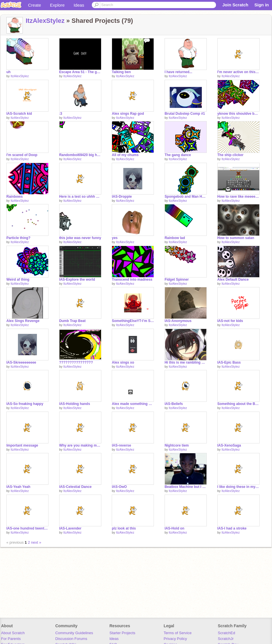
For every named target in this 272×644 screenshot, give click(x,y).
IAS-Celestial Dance (76, 487)
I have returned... (178, 72)
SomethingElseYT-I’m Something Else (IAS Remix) (133, 321)
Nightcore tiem (177, 445)
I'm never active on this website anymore (239, 72)
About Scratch (13, 633)
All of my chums (125, 155)
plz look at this (124, 528)
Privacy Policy (175, 639)
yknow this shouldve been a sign (239, 114)
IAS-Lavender (70, 528)
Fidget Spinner (177, 280)
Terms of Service (178, 633)
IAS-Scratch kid (19, 114)
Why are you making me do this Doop (80, 445)
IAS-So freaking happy (25, 404)
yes (115, 238)
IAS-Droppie (122, 197)
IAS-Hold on (175, 528)
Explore (57, 5)
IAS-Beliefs (174, 404)
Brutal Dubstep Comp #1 (185, 114)
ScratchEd (226, 633)
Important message (22, 445)
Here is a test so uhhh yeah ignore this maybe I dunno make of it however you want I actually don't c (80, 197)
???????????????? (76, 362)
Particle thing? (18, 238)
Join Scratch (235, 5)
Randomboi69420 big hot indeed (80, 155)
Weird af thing (18, 280)
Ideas (79, 5)
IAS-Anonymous (178, 321)
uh (9, 72)
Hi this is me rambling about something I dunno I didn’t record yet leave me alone (186, 362)
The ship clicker (231, 155)
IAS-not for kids (230, 321)
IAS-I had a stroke (232, 528)
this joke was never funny (80, 238)
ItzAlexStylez (45, 21)
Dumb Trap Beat (72, 321)
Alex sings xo (123, 362)
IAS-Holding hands (75, 404)
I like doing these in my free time (239, 487)
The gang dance (178, 155)
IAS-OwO (119, 487)
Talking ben (121, 72)
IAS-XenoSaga (229, 445)
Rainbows (15, 197)
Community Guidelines (74, 633)
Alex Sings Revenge (23, 321)
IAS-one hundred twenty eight (27, 528)
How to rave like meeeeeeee (239, 197)
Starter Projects (122, 633)
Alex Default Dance (233, 280)
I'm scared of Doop (22, 155)
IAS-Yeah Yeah (18, 487)
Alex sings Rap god (128, 114)
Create (35, 5)
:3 (61, 114)
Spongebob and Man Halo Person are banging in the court (186, 197)
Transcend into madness (132, 280)
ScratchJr (226, 639)
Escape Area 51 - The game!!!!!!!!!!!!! (80, 72)
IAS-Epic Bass (229, 362)
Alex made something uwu (133, 404)
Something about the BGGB (239, 404)
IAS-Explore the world (77, 280)
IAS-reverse (121, 445)
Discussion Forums (71, 639)
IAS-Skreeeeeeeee (21, 362)
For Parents (11, 639)
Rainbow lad (175, 238)
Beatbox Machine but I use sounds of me (186, 487)
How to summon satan (236, 238)
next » (36, 542)
